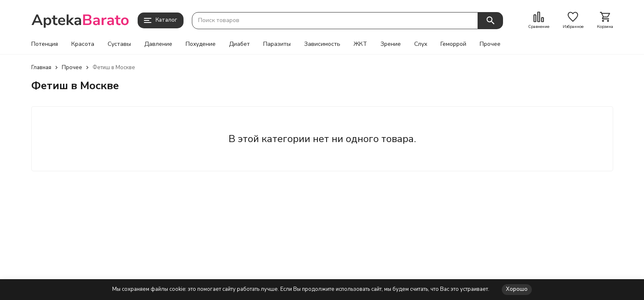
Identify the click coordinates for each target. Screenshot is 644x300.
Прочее (490, 44)
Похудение (201, 44)
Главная (41, 67)
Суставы (119, 44)
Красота (83, 44)
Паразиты (277, 44)
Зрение (391, 44)
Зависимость (322, 44)
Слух (421, 44)
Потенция (45, 44)
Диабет (239, 44)
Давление (158, 44)
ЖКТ (360, 44)
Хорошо (517, 289)
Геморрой (453, 44)
